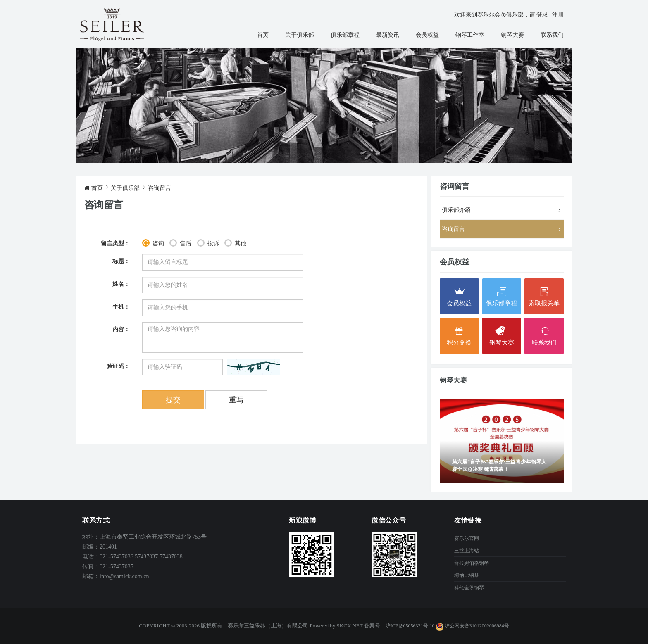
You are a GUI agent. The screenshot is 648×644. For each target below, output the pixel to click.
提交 (173, 400)
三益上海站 (467, 551)
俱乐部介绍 (456, 210)
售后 (186, 244)
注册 (558, 15)
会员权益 (427, 35)
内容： (121, 329)
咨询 (158, 244)
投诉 (213, 244)
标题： (121, 261)
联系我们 (552, 35)
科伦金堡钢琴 (469, 588)
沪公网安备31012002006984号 (473, 626)
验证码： (118, 366)
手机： (121, 307)
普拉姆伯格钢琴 (472, 563)
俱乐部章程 (345, 35)
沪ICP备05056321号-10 (410, 626)
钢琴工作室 (470, 35)
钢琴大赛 (512, 35)
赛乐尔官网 (467, 538)
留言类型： (115, 244)
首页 (263, 35)
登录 (542, 15)
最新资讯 (388, 35)
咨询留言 (160, 188)
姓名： (121, 284)
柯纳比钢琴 (467, 575)
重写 (236, 400)
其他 (241, 244)
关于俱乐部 (300, 35)
